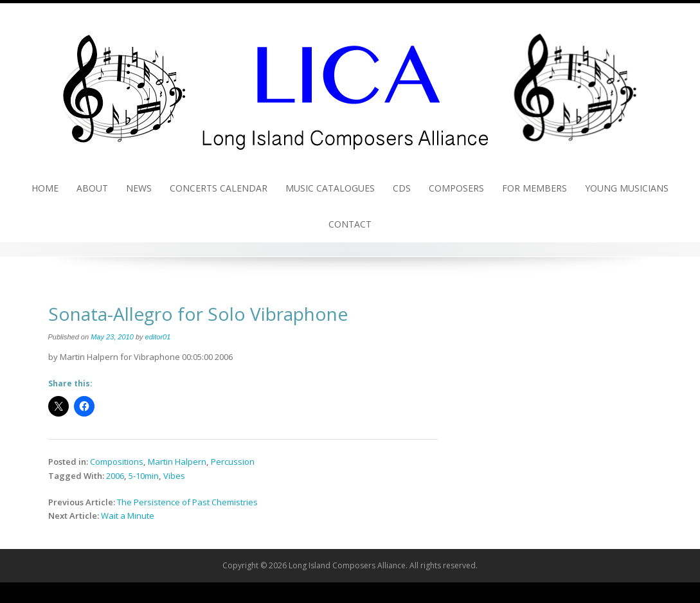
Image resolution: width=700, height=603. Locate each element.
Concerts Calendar (219, 188)
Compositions (117, 462)
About (92, 188)
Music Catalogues (330, 188)
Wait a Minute (128, 516)
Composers (456, 188)
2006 (115, 476)
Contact (350, 224)
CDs (402, 188)
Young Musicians (627, 188)
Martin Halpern (177, 462)
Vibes (174, 476)
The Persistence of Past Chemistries (187, 502)
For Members (534, 188)
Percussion (233, 462)
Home (45, 188)
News (139, 188)
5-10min (144, 476)
